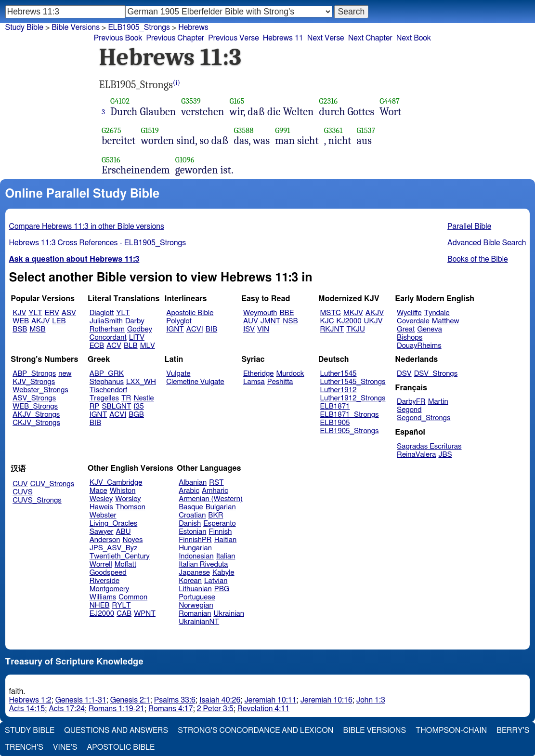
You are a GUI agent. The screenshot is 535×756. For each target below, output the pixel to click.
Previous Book (118, 38)
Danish (190, 524)
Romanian (195, 614)
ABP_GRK (107, 374)
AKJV (40, 321)
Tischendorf (108, 390)
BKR (215, 515)
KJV (19, 313)
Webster (103, 515)
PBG (222, 589)
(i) (176, 83)
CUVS (23, 492)
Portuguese (197, 597)
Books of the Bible (478, 259)
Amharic (215, 491)
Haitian (226, 540)
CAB (124, 614)
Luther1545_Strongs (353, 382)
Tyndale (437, 313)
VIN (263, 329)
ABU (123, 532)
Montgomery (110, 589)
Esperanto (220, 524)
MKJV (353, 313)
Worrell (101, 564)
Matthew (446, 321)
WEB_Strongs (35, 406)
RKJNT (332, 329)
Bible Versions (76, 27)
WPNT (145, 614)
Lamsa (254, 382)
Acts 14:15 (27, 709)
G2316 (328, 101)
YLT (35, 313)
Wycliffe (409, 313)
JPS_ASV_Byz (114, 548)
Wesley (101, 499)
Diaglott (102, 313)
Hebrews (193, 27)
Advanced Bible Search (487, 243)
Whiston (123, 491)
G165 (237, 101)
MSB (37, 329)
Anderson (105, 540)
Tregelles (104, 398)
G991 (282, 130)
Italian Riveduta (203, 564)
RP (95, 406)
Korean (190, 581)
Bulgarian (221, 507)
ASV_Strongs (34, 398)
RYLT (121, 605)
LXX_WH (141, 382)
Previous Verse (233, 38)
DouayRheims (419, 346)
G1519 (150, 130)
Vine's (65, 747)
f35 (139, 406)
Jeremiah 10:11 (270, 700)
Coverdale (413, 321)
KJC (327, 321)
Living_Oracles (114, 524)
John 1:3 (371, 700)
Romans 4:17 (171, 709)
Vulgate (178, 374)
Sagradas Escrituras (429, 446)
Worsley (128, 499)
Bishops (410, 338)
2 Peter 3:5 (215, 709)
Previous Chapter (176, 38)
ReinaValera (416, 455)
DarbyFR (411, 402)
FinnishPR (195, 540)
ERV (52, 313)
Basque (191, 507)
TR (126, 398)
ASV (69, 313)
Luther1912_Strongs (353, 398)
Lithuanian (195, 589)
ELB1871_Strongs (350, 415)
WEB (21, 321)
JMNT (271, 321)
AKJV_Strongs (36, 415)
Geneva (430, 329)
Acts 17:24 (67, 709)
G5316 (111, 160)
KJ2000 (349, 321)
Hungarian (195, 548)
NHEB (100, 605)
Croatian (192, 515)
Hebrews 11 (283, 38)
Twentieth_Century (120, 556)
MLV (148, 346)
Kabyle (223, 573)
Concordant (108, 338)
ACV (114, 346)
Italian (226, 556)
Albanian (193, 483)
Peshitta (280, 382)
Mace (98, 491)
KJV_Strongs (34, 382)
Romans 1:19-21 (117, 709)
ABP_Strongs (34, 374)
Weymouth (260, 313)
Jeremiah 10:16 (326, 700)
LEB (59, 321)
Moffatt (125, 564)
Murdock (290, 374)
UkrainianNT (199, 622)
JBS (445, 455)
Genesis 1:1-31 (81, 700)
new (65, 374)
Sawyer (102, 532)
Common (133, 597)
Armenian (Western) (211, 499)
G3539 (191, 101)
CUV (20, 484)
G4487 (390, 101)
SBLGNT (116, 406)
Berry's (513, 730)
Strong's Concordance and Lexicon (255, 730)
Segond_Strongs (424, 418)
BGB (136, 415)
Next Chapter (370, 38)
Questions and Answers (116, 730)
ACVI (195, 329)
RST (216, 483)
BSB (20, 329)
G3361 (333, 130)
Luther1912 (339, 390)
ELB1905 (335, 423)
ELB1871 (335, 406)
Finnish (221, 532)
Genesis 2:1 (130, 700)
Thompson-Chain (451, 730)
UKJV (373, 321)
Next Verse (326, 38)
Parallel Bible (469, 226)
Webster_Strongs (40, 390)
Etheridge (258, 374)
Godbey (140, 329)
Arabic (189, 491)
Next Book (414, 38)
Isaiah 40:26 (220, 700)
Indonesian (196, 556)
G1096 (185, 160)
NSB (290, 321)
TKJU (356, 329)
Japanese (194, 573)
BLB (131, 346)
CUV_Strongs (52, 484)
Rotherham (107, 329)
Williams (103, 597)
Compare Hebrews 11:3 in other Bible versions (87, 226)
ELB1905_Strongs (350, 431)
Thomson (130, 507)
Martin (438, 402)
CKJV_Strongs (36, 423)
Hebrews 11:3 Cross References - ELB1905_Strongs (98, 243)
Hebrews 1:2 (30, 700)
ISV (249, 329)
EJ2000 (102, 614)
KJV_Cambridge (116, 483)
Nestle (144, 398)
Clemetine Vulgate (195, 382)
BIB (211, 329)
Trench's (24, 747)
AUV (251, 321)
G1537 (366, 130)
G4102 (120, 101)
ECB (97, 346)
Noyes (132, 540)
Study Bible (24, 27)
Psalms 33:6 (175, 700)
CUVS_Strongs (37, 500)
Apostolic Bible (121, 747)
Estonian (192, 532)
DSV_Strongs (436, 374)
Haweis (101, 507)
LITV (137, 338)
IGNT (175, 329)
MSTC (331, 313)
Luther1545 (339, 374)
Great (406, 329)
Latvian (216, 581)
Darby (135, 321)
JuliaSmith (106, 321)
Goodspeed (108, 573)
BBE (287, 313)
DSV (404, 374)
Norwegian (196, 605)
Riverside (104, 581)
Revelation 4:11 (263, 709)
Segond (409, 410)
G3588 (243, 130)
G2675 (111, 130)
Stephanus (107, 382)
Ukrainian (229, 614)
